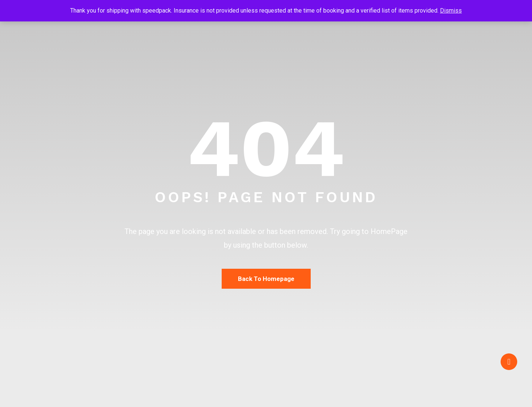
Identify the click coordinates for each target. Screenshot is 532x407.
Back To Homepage (266, 279)
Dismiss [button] (451, 11)
